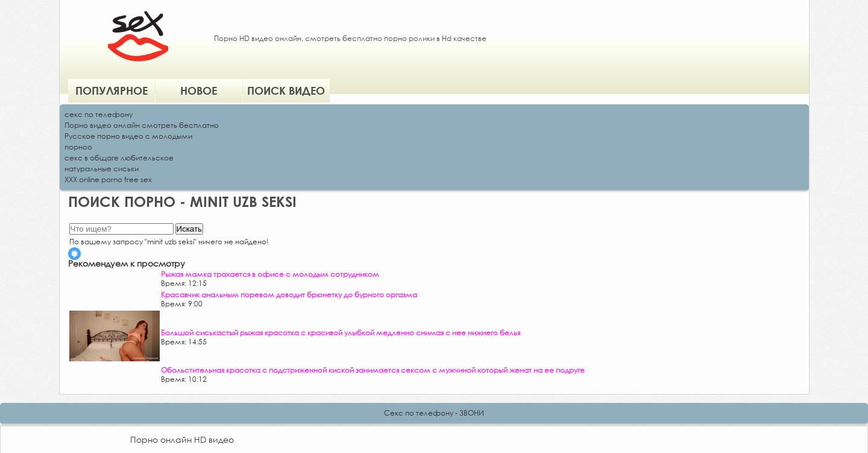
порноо (78, 147)
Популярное (112, 90)
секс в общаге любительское (119, 158)
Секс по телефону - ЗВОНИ (434, 413)
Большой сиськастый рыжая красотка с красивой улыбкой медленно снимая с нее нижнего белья (341, 333)
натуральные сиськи (102, 169)
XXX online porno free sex (108, 179)
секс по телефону (99, 114)
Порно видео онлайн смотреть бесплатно (142, 125)
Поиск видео (286, 90)
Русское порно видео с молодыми (128, 136)
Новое (199, 90)
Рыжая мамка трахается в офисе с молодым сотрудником (270, 274)
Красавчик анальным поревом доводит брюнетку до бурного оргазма (289, 295)
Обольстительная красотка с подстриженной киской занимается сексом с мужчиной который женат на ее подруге (373, 370)
